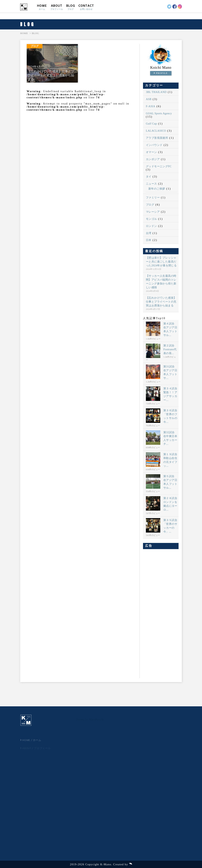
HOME (42, 7)
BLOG (71, 7)
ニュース (151, 184)
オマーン (151, 152)
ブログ (150, 205)
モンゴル (151, 219)
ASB (149, 99)
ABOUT (57, 7)
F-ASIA (151, 106)
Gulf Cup (151, 124)
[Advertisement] (161, 613)
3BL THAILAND (156, 92)
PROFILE (161, 73)
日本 (149, 240)
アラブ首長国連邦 (157, 138)
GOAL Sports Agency (159, 113)
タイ (149, 176)
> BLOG (34, 33)
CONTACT (86, 7)
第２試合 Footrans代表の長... (170, 349)
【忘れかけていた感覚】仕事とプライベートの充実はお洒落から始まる (161, 302)
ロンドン (151, 226)
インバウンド (154, 145)
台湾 (149, 233)
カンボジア (153, 159)
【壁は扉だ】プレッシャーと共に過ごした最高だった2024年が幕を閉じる (161, 262)
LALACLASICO (156, 131)
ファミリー (153, 197)
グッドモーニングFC (159, 166)
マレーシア (153, 212)
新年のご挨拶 (157, 189)
